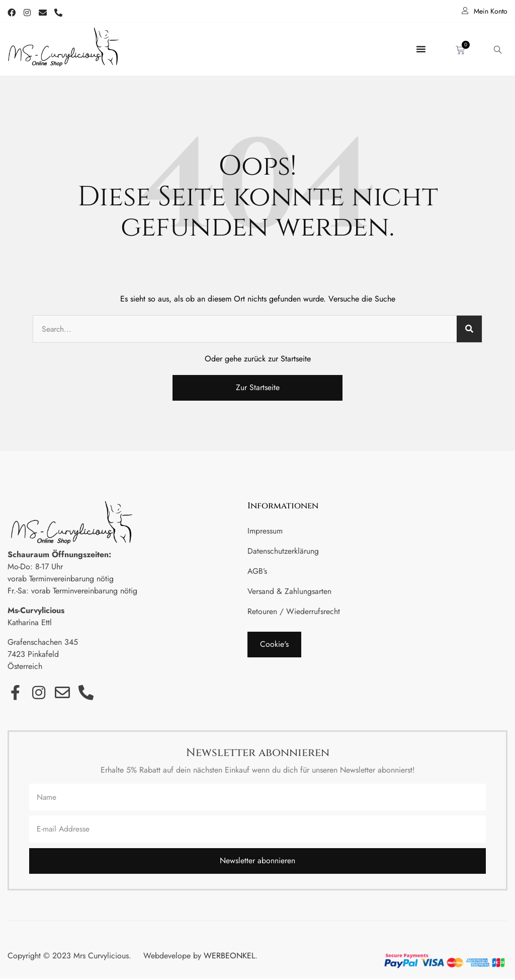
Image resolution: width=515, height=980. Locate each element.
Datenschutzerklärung (283, 551)
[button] (274, 645)
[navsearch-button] (497, 49)
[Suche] (469, 329)
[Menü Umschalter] (421, 49)
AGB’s (257, 572)
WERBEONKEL (229, 957)
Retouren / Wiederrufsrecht (294, 612)
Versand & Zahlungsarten (290, 592)
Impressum (265, 531)
